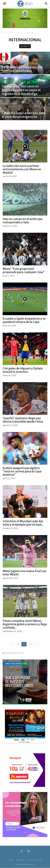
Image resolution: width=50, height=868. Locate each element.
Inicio (3, 33)
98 (18, 644)
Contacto (11, 860)
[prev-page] (12, 644)
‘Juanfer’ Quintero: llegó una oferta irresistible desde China (23, 420)
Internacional (19, 33)
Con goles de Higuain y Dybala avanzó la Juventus (23, 370)
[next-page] (37, 644)
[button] (5, 4)
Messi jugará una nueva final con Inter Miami (25, 573)
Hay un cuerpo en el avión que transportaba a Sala (23, 221)
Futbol (10, 33)
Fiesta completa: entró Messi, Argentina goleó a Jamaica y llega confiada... (25, 624)
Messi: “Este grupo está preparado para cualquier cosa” (24, 270)
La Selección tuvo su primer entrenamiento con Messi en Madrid (22, 169)
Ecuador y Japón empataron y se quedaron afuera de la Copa (24, 320)
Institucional (20, 860)
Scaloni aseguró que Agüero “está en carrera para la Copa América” (22, 471)
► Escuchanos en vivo (35, 860)
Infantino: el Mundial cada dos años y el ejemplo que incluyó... (23, 523)
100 (31, 644)
